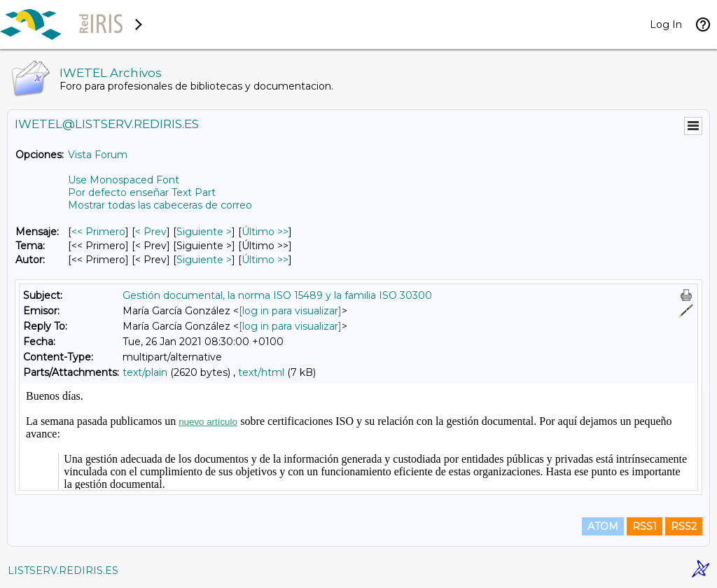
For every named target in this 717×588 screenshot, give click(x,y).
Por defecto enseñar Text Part (142, 192)
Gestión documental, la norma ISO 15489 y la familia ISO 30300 (277, 295)
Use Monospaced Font (124, 180)
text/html (261, 372)
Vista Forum (98, 155)
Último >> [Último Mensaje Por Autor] (265, 260)
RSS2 (684, 526)
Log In (666, 24)
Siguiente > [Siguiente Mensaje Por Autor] (204, 260)
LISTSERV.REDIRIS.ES (63, 570)
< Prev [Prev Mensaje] (151, 232)
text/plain (145, 372)
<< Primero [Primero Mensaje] (98, 232)
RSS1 (645, 526)
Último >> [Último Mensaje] (265, 232)
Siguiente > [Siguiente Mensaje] (204, 232)
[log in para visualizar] (290, 311)
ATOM (603, 526)
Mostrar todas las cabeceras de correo (160, 205)
